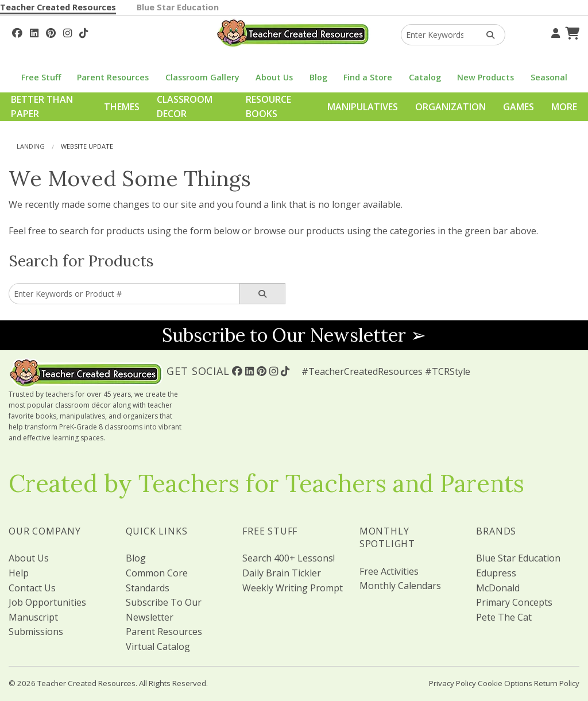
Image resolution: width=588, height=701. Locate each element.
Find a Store (368, 77)
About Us (274, 77)
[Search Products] (487, 35)
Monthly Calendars (400, 586)
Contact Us (32, 588)
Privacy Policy (452, 683)
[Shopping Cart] (571, 32)
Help (19, 573)
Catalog (425, 77)
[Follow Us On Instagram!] (67, 32)
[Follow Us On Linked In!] (34, 32)
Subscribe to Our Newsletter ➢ (294, 335)
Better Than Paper (42, 107)
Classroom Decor (185, 107)
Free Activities (389, 571)
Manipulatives (363, 107)
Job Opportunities (47, 602)
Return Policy (557, 683)
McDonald (498, 588)
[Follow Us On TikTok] (84, 32)
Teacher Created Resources (58, 7)
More (564, 107)
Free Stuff (41, 77)
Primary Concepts (514, 602)
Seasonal (549, 77)
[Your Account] (554, 32)
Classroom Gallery (202, 77)
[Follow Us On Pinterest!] (51, 32)
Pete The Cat (504, 617)
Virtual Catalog (158, 646)
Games (519, 107)
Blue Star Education (178, 7)
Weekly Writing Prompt (293, 588)
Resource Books (268, 107)
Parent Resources (113, 77)
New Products (486, 77)
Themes (122, 107)
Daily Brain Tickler (282, 573)
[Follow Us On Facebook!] (17, 32)
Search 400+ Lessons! (289, 558)
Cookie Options (505, 683)
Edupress (496, 573)
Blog (318, 77)
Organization (450, 107)
